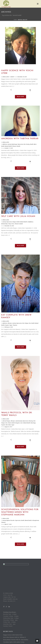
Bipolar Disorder (11, 510)
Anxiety (9, 144)
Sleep (10, 224)
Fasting (28, 144)
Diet (25, 144)
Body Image (14, 144)
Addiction (5, 144)
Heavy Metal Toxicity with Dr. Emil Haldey (16, 629)
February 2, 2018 (9, 327)
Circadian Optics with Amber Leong (14, 631)
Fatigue (14, 222)
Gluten (9, 423)
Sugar (11, 325)
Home (15, 20)
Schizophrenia (36, 510)
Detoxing (31, 421)
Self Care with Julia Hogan (18, 216)
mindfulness (30, 222)
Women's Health (16, 146)
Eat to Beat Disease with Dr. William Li (15, 627)
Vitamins (15, 325)
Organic (7, 325)
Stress (13, 224)
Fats (30, 323)
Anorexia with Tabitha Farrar (20, 139)
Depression (20, 144)
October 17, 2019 (9, 148)
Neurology (33, 423)
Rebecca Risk (6, 77)
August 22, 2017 (8, 427)
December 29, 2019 (22, 77)
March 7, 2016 (8, 514)
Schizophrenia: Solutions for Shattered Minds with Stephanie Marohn (20, 502)
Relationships (5, 224)
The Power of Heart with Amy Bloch (14, 634)
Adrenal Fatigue (6, 421)
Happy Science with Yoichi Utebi (13, 624)
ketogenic (18, 423)
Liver (22, 423)
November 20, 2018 (9, 226)
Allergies (10, 323)
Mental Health (8, 146)
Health (12, 77)
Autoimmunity (19, 421)
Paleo (10, 425)
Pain (7, 425)
